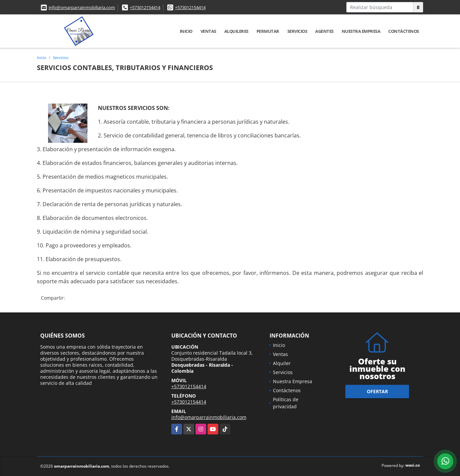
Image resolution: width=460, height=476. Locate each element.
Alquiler (282, 363)
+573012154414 (145, 7)
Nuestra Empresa (361, 31)
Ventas (208, 31)
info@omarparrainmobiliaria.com (82, 7)
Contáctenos (404, 31)
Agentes (324, 31)
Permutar (268, 31)
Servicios (297, 31)
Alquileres (236, 31)
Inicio (186, 31)
